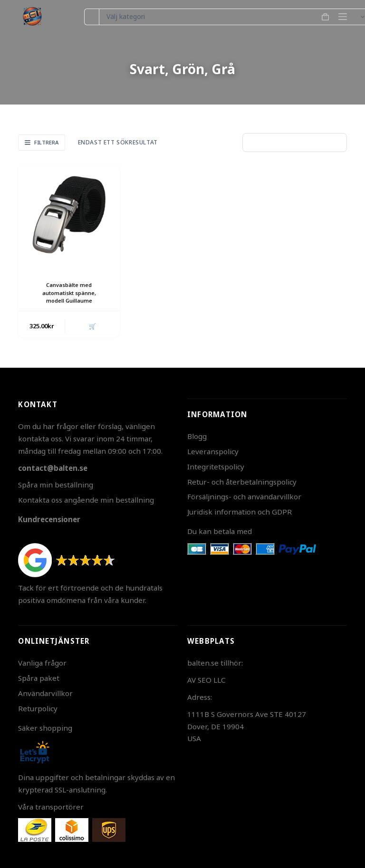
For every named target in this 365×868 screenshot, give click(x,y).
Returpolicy (38, 708)
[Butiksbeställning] (295, 143)
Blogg (197, 436)
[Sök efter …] (91, 17)
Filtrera (42, 142)
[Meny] (343, 17)
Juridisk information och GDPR (240, 512)
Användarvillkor (45, 693)
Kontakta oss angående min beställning (86, 500)
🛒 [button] (91, 327)
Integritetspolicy (216, 467)
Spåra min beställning (56, 485)
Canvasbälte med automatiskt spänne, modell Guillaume (69, 293)
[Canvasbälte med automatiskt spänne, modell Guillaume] (69, 215)
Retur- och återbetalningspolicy (242, 482)
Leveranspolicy (213, 451)
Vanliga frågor (42, 663)
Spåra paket (39, 678)
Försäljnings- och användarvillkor (244, 496)
